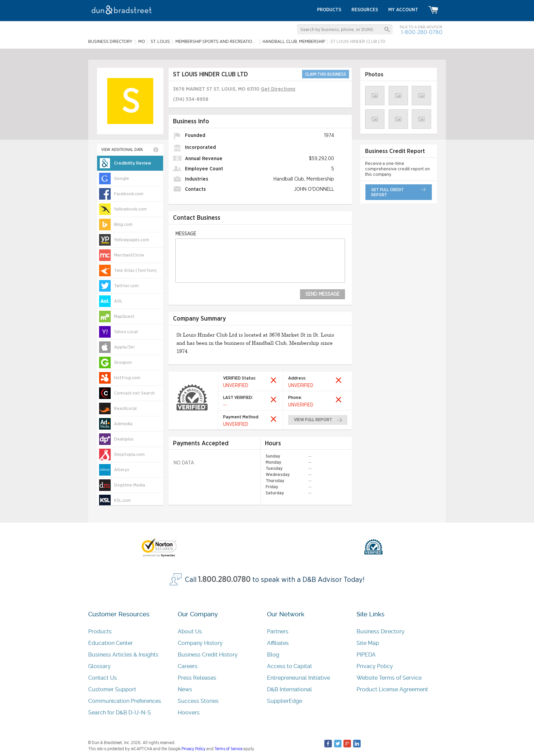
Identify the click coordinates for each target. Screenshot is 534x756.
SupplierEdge (285, 701)
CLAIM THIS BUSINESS (326, 74)
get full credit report (388, 192)
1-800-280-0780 (422, 32)
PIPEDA (366, 655)
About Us (190, 631)
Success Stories (198, 701)
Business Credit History (208, 655)
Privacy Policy (375, 666)
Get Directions (278, 89)
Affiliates (278, 643)
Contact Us (103, 678)
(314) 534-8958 (191, 99)
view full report (313, 420)
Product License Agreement (392, 689)
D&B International (289, 689)
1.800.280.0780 (224, 580)
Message (186, 234)
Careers (188, 666)
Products (100, 631)
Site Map (368, 643)
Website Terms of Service (389, 678)
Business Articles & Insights (123, 655)
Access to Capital (289, 666)
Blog (273, 655)
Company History (200, 643)
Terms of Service (229, 749)
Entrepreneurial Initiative (299, 678)
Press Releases (197, 678)
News (185, 689)
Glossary (99, 666)
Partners (278, 631)
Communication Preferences (125, 701)
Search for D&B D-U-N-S (120, 713)
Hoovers (189, 713)
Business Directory (381, 631)
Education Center (111, 643)
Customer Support (112, 689)
